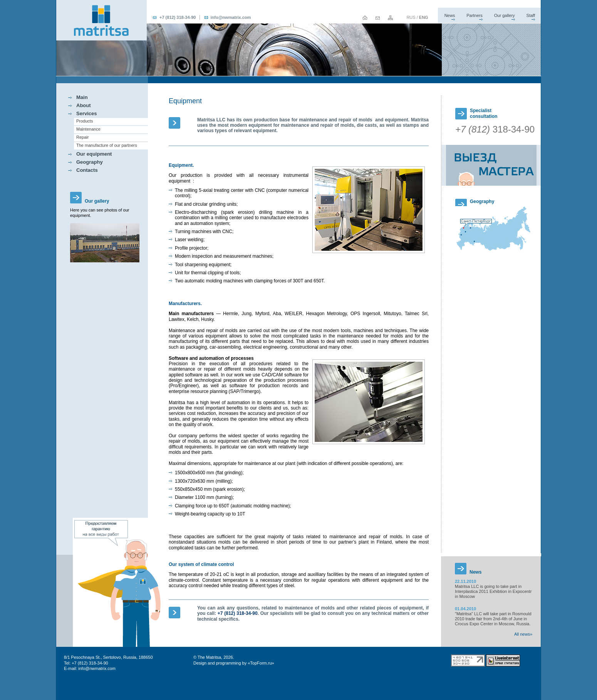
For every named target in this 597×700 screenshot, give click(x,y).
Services (87, 113)
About (84, 105)
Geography (90, 162)
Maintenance (88, 129)
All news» (523, 634)
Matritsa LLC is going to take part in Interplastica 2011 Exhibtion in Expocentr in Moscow (493, 591)
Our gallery (505, 15)
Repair (82, 137)
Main (82, 97)
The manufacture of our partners (107, 145)
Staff (531, 15)
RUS (411, 17)
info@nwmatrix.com (231, 17)
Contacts (87, 170)
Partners (475, 15)
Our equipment (94, 154)
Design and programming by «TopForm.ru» (234, 663)
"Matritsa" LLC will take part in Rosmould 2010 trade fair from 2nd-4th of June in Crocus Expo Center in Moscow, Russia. (493, 619)
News (450, 15)
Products (85, 121)
